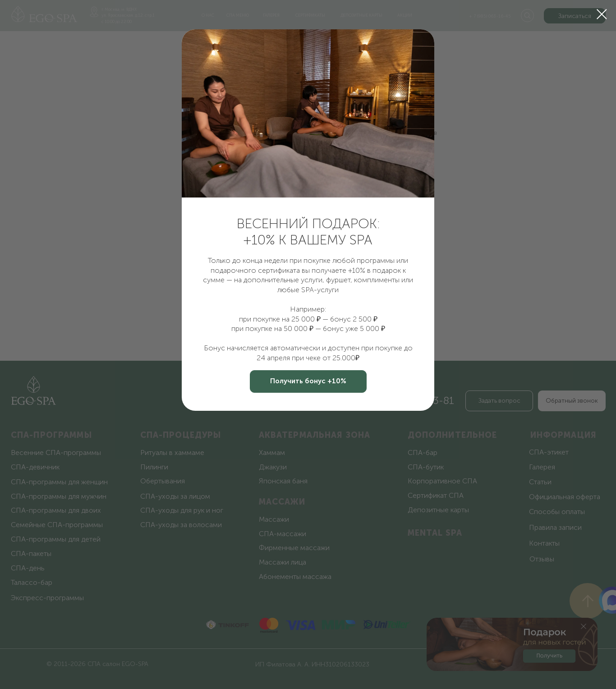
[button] (308, 381)
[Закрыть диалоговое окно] (602, 14)
